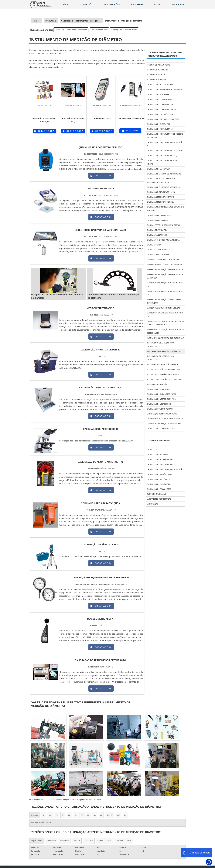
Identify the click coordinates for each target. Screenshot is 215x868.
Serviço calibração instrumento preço (164, 369)
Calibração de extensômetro (160, 114)
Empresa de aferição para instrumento (164, 265)
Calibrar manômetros (99, 30)
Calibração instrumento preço (161, 192)
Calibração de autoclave (158, 95)
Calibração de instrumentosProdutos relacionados (165, 54)
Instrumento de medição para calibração (160, 358)
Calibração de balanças (157, 455)
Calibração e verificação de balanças (164, 187)
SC (76, 815)
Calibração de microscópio (159, 404)
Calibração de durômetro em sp (161, 429)
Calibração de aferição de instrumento (165, 90)
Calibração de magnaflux (158, 169)
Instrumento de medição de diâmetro (164, 351)
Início (65, 5)
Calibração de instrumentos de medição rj (165, 144)
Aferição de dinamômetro (158, 65)
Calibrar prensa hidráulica (159, 250)
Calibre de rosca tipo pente (159, 255)
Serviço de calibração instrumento (163, 374)
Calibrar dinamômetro (157, 230)
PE (88, 815)
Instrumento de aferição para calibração (160, 345)
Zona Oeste (65, 841)
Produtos (137, 5)
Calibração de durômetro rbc (160, 104)
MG (50, 815)
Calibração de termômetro (159, 489)
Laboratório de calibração (159, 499)
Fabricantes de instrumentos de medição (71, 30)
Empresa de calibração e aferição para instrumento (164, 301)
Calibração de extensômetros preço (163, 119)
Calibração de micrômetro (159, 479)
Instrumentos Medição (157, 384)
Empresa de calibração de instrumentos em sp (165, 285)
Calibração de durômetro (159, 389)
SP (63, 815)
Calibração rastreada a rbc (159, 215)
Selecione (35, 815)
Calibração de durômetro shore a (124, 30)
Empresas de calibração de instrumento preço (165, 315)
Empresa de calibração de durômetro (164, 424)
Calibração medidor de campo (160, 197)
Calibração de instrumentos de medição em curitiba (165, 136)
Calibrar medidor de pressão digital (163, 240)
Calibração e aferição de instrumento (164, 174)
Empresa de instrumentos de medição (164, 308)
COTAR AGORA (44, 131)
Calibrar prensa (154, 245)
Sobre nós (86, 5)
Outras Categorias (159, 441)
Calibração (152, 450)
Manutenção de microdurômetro (162, 414)
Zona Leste (89, 841)
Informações (112, 5)
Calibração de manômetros (159, 474)
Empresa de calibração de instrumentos (165, 270)
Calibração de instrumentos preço (162, 156)
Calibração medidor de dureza (161, 202)
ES (57, 815)
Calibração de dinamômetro (160, 99)
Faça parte (178, 5)
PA (125, 815)
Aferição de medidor (156, 75)
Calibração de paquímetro (159, 484)
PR (69, 815)
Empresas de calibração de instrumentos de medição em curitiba (165, 323)
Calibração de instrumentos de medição (165, 469)
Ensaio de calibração (156, 494)
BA (95, 815)
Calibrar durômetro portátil (160, 409)
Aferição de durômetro (157, 70)
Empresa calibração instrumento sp (163, 260)
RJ (44, 815)
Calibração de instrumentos (160, 129)
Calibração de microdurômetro (161, 399)
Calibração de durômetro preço (161, 394)
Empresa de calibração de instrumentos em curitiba (165, 276)
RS (82, 815)
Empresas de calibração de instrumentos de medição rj (165, 331)
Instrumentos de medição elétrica (162, 365)
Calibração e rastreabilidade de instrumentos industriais (161, 181)
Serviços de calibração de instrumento (164, 379)
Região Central (37, 841)
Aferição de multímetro (158, 80)
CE (101, 815)
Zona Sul (77, 841)
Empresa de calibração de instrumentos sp (165, 293)
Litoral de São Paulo (123, 841)
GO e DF (110, 815)
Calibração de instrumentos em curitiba (165, 151)
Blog (157, 5)
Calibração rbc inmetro (158, 220)
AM (119, 815)
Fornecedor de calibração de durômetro (165, 419)
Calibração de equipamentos (160, 459)
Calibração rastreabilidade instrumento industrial (165, 209)
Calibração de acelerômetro (160, 85)
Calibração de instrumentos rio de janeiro (163, 162)
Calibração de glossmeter (159, 124)
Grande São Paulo (104, 841)
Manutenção (152, 504)
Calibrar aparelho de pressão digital (163, 225)
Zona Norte (51, 841)
